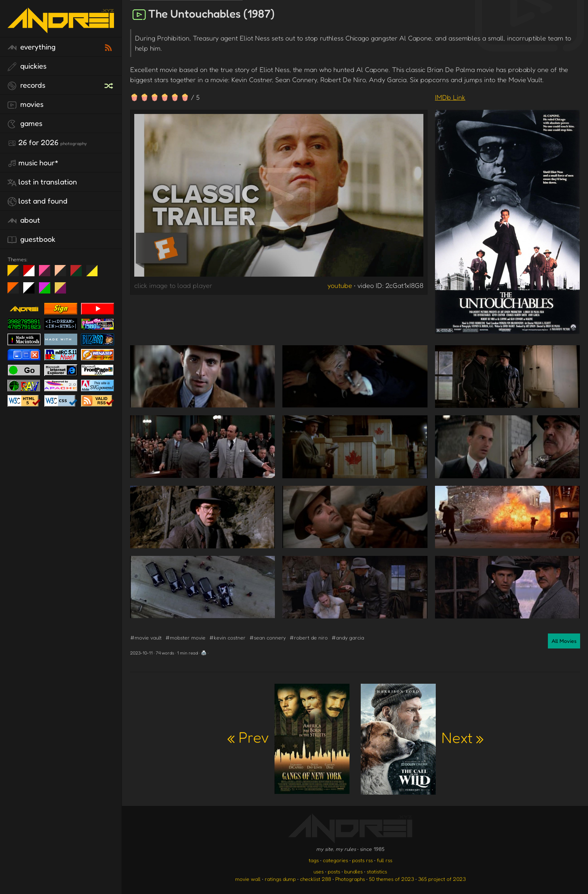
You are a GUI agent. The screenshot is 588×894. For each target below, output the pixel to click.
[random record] (109, 85)
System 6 (32, 291)
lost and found (37, 201)
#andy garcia (348, 637)
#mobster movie (185, 637)
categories (335, 860)
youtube (340, 285)
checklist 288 (316, 879)
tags (314, 860)
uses (319, 871)
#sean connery (268, 637)
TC (63, 291)
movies (25, 105)
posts (334, 871)
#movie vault (146, 637)
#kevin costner (227, 637)
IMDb (450, 97)
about (24, 220)
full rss (385, 860)
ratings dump (280, 879)
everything (31, 47)
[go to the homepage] (61, 28)
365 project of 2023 (442, 879)
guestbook (31, 240)
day (32, 274)
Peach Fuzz (63, 274)
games (25, 124)
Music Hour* (33, 163)
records (26, 85)
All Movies (564, 641)
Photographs (350, 879)
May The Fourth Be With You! (95, 274)
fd (47, 274)
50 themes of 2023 (391, 879)
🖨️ (204, 653)
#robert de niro (309, 637)
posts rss (362, 860)
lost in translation (42, 182)
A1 (47, 291)
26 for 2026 (47, 143)
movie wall (248, 879)
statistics (377, 871)
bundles (353, 871)
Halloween (16, 291)
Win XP (108, 271)
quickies (27, 66)
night (16, 274)
